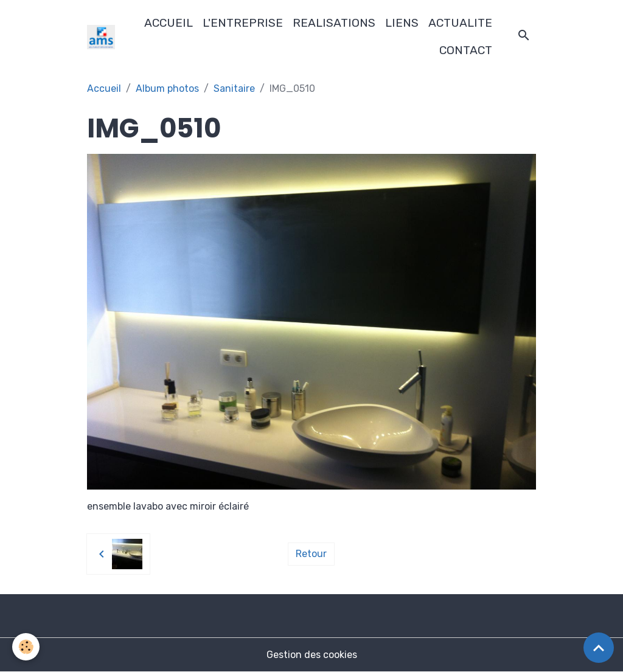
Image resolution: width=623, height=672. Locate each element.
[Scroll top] (599, 648)
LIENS (402, 23)
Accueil (104, 88)
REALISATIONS (334, 23)
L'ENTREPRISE (243, 23)
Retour (311, 554)
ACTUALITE (460, 23)
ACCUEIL (169, 23)
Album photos (167, 88)
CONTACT (466, 50)
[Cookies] (26, 647)
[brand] (102, 37)
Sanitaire (234, 88)
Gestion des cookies (312, 655)
